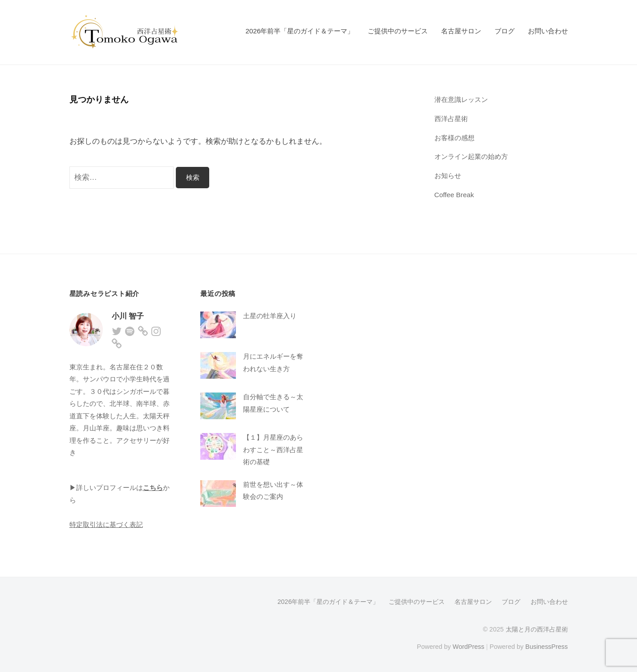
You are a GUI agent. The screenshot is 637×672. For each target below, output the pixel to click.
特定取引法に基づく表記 (106, 524)
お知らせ (448, 176)
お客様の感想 (454, 138)
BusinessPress (547, 647)
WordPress (469, 647)
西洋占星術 (451, 119)
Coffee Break (454, 195)
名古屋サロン (461, 31)
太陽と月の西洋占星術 (537, 629)
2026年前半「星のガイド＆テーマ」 (300, 31)
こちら (153, 488)
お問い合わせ (548, 31)
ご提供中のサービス (398, 31)
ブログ (505, 31)
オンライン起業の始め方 (471, 156)
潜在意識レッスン (461, 99)
